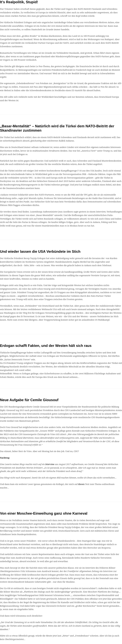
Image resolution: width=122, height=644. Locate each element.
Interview (50, 464)
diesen (82, 484)
